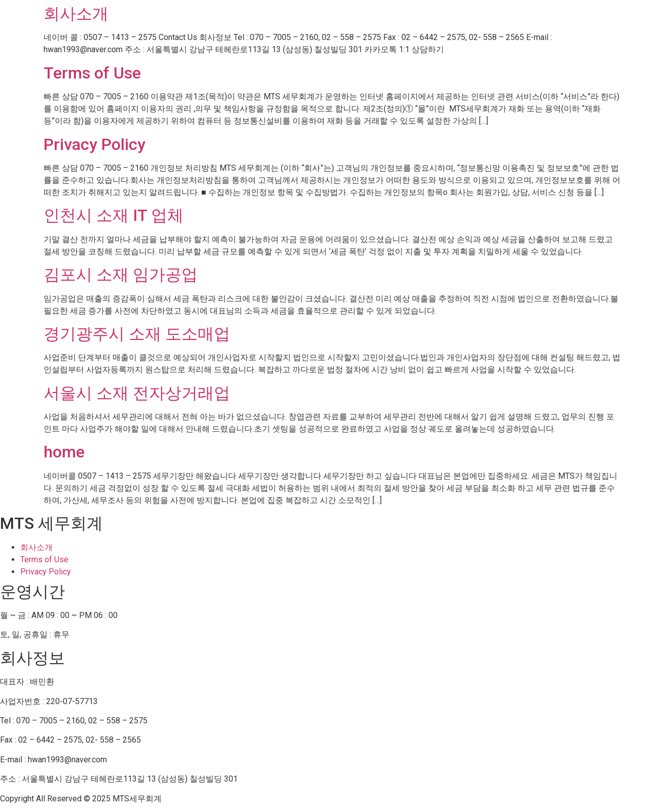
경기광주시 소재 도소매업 (137, 334)
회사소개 (76, 14)
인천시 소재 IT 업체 (114, 215)
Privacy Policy (95, 144)
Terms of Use (92, 73)
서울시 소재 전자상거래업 (137, 393)
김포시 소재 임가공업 (121, 275)
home (64, 452)
